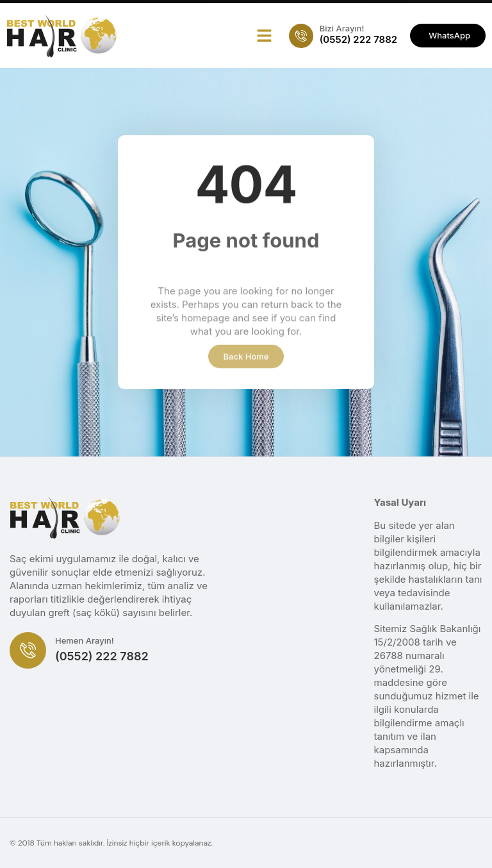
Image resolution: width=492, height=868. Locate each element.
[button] (264, 36)
